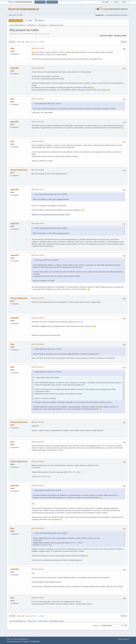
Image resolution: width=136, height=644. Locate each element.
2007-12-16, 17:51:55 (38, 298)
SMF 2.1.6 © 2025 (12, 639)
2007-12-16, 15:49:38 (38, 48)
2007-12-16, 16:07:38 (38, 68)
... (38, 42)
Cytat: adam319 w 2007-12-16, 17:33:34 (48, 349)
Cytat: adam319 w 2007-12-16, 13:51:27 (48, 104)
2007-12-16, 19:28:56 (38, 598)
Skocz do (96, 625)
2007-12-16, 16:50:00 (38, 170)
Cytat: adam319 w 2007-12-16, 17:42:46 (48, 372)
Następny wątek (120, 36)
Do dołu (12, 42)
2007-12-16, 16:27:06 (38, 122)
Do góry (12, 616)
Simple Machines (23, 639)
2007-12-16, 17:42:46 (38, 255)
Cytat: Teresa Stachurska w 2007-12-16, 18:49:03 (51, 533)
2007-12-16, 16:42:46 (38, 141)
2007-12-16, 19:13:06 (38, 528)
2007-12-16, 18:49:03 (38, 461)
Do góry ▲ (126, 639)
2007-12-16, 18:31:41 (38, 367)
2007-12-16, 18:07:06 (38, 318)
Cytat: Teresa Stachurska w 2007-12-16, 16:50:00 (51, 194)
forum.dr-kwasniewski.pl (24, 9)
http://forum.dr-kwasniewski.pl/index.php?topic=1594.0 (51, 215)
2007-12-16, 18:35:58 (38, 422)
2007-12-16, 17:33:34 (38, 223)
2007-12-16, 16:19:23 (38, 99)
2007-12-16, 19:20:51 (38, 569)
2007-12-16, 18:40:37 (38, 442)
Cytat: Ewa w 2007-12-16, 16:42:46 (46, 260)
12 (40, 42)
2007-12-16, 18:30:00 (38, 344)
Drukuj (124, 42)
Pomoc (120, 639)
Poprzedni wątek (106, 36)
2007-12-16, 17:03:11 (38, 190)
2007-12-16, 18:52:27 (38, 486)
